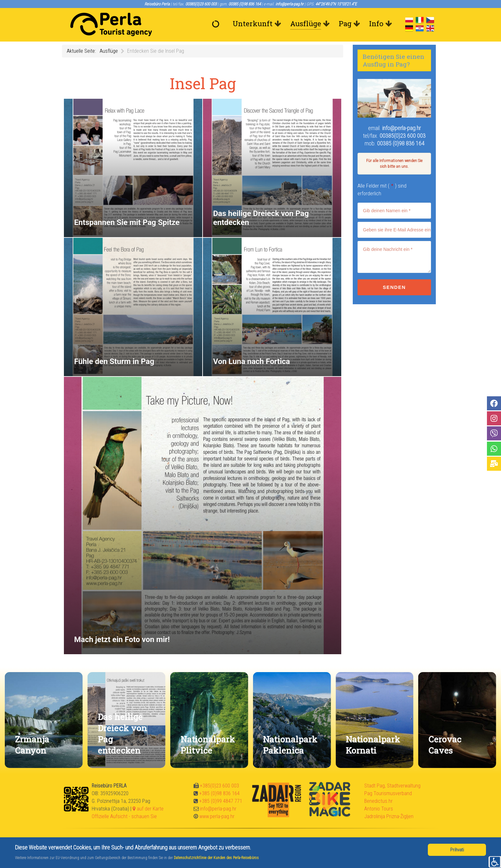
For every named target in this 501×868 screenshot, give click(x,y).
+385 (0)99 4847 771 (221, 801)
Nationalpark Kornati (373, 745)
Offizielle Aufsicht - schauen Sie (124, 816)
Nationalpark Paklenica (290, 745)
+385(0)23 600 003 (220, 786)
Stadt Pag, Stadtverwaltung (392, 786)
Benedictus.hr (378, 801)
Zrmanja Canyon (32, 745)
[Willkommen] (217, 24)
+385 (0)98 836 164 (220, 793)
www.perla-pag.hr (217, 816)
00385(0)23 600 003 (403, 136)
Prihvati (457, 850)
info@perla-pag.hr (401, 128)
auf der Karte (148, 809)
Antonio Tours (379, 809)
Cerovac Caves (445, 745)
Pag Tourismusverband (388, 793)
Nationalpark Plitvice (208, 745)
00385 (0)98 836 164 (401, 143)
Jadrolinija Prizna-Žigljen (389, 816)
